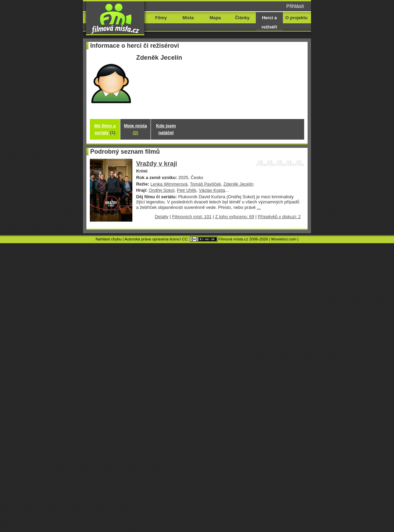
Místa (188, 18)
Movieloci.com (284, 239)
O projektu (296, 18)
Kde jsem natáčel (166, 129)
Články (242, 18)
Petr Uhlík (187, 190)
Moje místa (136, 129)
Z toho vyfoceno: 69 (235, 217)
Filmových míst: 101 (192, 217)
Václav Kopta (212, 190)
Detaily (162, 217)
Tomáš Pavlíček (206, 184)
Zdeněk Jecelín (239, 184)
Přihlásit (295, 6)
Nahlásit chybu (109, 239)
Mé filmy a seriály (105, 129)
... (259, 207)
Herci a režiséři (269, 22)
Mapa (215, 18)
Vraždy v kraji (157, 163)
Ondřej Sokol (162, 190)
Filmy (161, 18)
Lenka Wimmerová (169, 184)
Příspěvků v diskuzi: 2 (279, 217)
